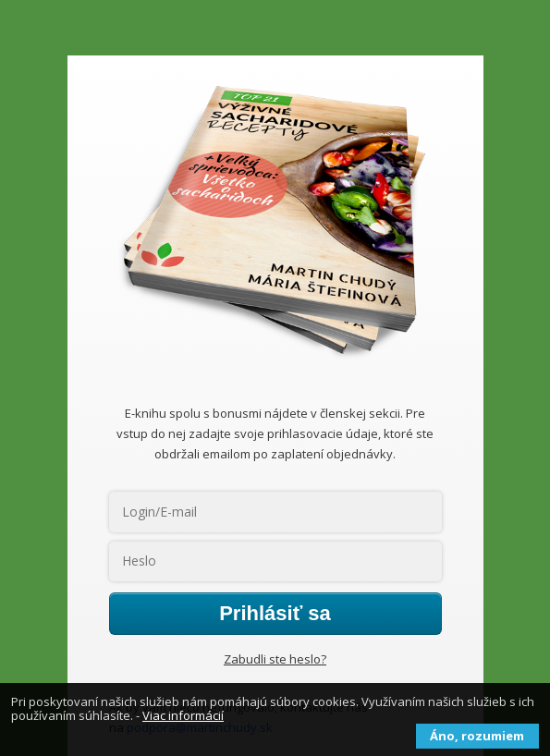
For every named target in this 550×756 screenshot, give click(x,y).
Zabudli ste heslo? (275, 659)
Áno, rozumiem (477, 736)
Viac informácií (183, 715)
